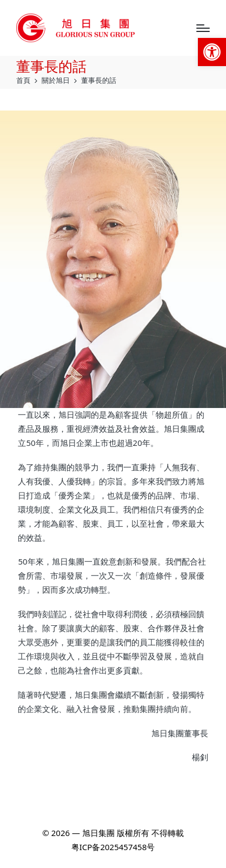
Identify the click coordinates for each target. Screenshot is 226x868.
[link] (212, 52)
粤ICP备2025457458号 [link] (113, 847)
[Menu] (203, 28)
